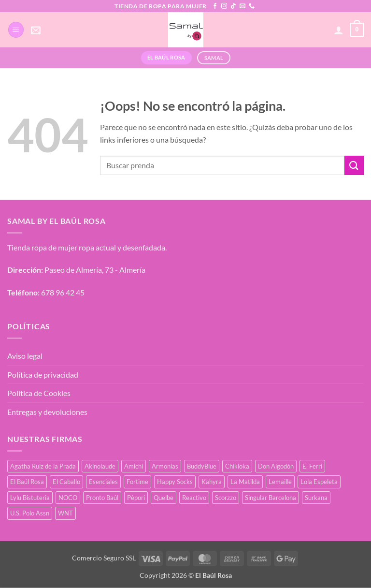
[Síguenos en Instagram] (224, 6)
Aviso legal (25, 356)
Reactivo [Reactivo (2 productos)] (194, 498)
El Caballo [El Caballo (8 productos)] (66, 482)
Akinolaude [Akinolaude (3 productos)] (100, 466)
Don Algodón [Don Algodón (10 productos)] (276, 466)
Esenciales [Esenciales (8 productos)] (103, 482)
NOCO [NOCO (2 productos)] (68, 498)
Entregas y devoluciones (47, 412)
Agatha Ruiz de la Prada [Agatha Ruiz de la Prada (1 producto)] (43, 466)
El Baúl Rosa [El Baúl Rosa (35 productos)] (27, 482)
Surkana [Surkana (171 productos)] (316, 498)
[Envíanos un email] (243, 6)
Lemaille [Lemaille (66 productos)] (280, 482)
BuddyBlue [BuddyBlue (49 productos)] (202, 466)
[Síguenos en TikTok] (233, 6)
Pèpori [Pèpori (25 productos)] (136, 498)
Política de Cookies (39, 393)
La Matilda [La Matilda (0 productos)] (245, 482)
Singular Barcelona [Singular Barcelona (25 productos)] (271, 498)
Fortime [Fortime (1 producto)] (137, 482)
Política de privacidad (43, 375)
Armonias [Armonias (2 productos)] (165, 466)
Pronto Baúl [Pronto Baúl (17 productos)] (102, 498)
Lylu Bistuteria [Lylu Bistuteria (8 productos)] (30, 498)
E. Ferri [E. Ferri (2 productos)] (312, 466)
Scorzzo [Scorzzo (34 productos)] (226, 498)
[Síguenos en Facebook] (215, 6)
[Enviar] (354, 165)
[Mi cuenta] (339, 30)
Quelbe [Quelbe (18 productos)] (164, 498)
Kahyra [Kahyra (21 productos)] (212, 482)
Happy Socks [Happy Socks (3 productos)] (175, 482)
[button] (16, 30)
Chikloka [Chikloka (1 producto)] (237, 466)
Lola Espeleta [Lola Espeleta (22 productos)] (319, 482)
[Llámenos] (252, 6)
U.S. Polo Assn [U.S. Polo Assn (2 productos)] (30, 513)
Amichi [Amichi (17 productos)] (134, 466)
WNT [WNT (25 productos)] (65, 513)
